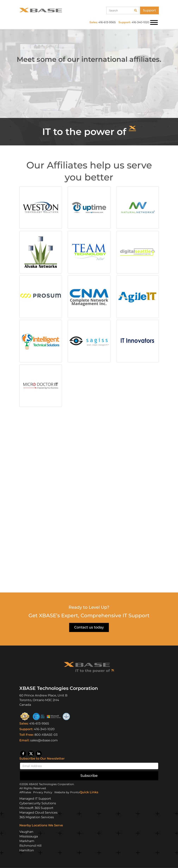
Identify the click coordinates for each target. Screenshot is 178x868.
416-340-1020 (44, 729)
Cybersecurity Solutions (38, 803)
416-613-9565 (39, 723)
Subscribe (89, 776)
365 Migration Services (37, 817)
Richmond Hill (30, 846)
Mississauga (29, 836)
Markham (27, 841)
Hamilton (27, 850)
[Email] (89, 766)
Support (149, 10)
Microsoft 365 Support (36, 808)
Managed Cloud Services (38, 813)
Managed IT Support (35, 799)
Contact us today (89, 627)
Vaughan (26, 832)
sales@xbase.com (44, 740)
